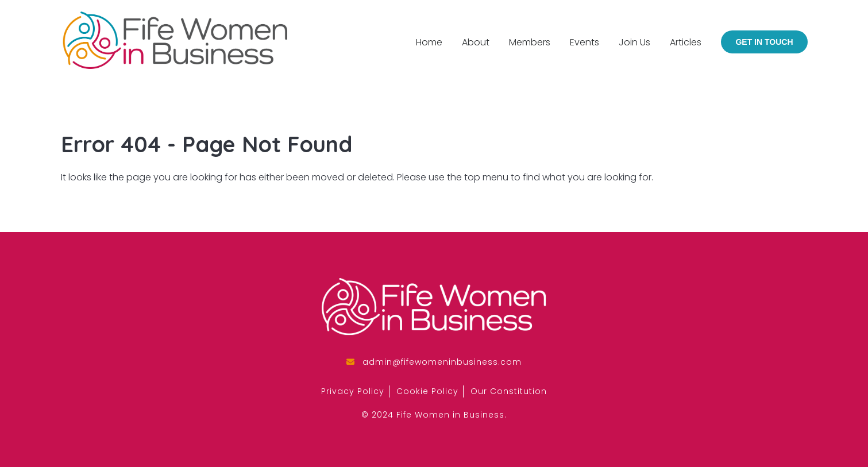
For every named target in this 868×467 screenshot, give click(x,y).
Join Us (634, 42)
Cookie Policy (427, 391)
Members (530, 42)
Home (429, 42)
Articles (686, 42)
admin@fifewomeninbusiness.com (442, 362)
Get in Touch (764, 42)
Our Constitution (509, 391)
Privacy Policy (353, 391)
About (476, 42)
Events (585, 42)
